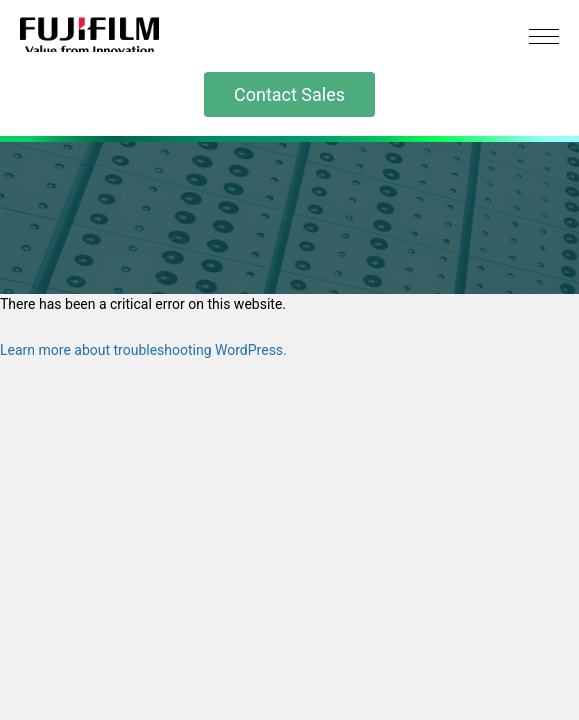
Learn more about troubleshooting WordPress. (143, 350)
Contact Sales (289, 94)
